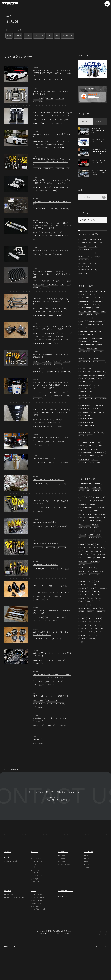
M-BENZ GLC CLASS (86, 374)
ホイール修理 (99, 243)
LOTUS (82, 354)
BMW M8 (100, 327)
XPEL (104, 642)
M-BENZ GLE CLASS (86, 378)
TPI (44, 124)
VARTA (88, 635)
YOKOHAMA (84, 645)
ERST (99, 557)
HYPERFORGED (100, 570)
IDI (81, 574)
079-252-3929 (47, 961)
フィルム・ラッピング (51, 335)
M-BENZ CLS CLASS (86, 364)
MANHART (83, 598)
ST (99, 628)
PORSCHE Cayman (86, 419)
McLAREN (102, 391)
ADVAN (58, 432)
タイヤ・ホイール (54, 142)
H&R (99, 567)
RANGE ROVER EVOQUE (88, 439)
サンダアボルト (100, 656)
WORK (96, 642)
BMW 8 (82, 323)
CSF (82, 546)
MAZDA (83, 391)
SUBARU (93, 446)
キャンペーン (59, 472)
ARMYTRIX (96, 515)
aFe (89, 509)
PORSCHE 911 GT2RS (87, 402)
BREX (90, 533)
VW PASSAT (84, 473)
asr (104, 515)
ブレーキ (58, 366)
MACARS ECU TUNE (98, 587)
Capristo (97, 536)
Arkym (88, 515)
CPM (100, 543)
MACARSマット (85, 594)
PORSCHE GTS (99, 422)
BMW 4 (98, 316)
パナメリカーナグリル (86, 659)
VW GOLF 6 (102, 460)
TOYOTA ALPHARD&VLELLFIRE (89, 453)
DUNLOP (83, 553)
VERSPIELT (97, 635)
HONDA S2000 (96, 340)
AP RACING (101, 512)
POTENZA (83, 618)
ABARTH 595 (84, 292)
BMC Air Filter (102, 526)
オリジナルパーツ (85, 652)
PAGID (96, 608)
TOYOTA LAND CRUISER (87, 456)
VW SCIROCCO (85, 477)
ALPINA (37, 210)
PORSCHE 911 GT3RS (87, 409)
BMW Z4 (100, 330)
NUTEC (48, 192)
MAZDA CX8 (92, 391)
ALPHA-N (83, 512)
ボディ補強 (50, 99)
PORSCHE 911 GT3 (86, 405)
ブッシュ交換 (48, 80)
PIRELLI (93, 611)
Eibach (91, 553)
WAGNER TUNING (86, 642)
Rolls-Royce (84, 446)
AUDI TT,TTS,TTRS (40, 142)
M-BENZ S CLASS (85, 385)
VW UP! (95, 484)
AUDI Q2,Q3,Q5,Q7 (86, 309)
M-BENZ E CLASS (85, 368)
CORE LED (92, 543)
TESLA (82, 450)
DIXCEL (98, 550)
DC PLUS (96, 546)
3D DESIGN (98, 502)
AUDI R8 (97, 309)
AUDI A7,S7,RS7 (39, 536)
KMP (94, 577)
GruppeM (83, 567)
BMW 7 (98, 320)
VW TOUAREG (84, 484)
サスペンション (47, 120)
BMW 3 (45, 210)
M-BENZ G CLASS (99, 368)
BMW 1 (97, 313)
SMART (92, 628)
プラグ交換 (61, 342)
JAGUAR (83, 344)
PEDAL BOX (84, 611)
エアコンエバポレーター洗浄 (88, 271)
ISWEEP (100, 574)
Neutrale (83, 604)
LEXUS (101, 350)
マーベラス (83, 666)
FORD (98, 337)
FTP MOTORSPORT (96, 560)
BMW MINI (37, 80)
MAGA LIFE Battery (98, 594)
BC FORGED (84, 522)
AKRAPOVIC (98, 509)
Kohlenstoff (102, 577)
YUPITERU (94, 645)
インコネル (98, 649)
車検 (47, 149)
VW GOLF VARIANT (53, 710)
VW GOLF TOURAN (86, 467)
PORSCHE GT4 (99, 419)
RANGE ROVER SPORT (87, 443)
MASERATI (97, 388)
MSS (98, 601)
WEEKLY (86, 122)
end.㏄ (99, 553)
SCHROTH (83, 628)
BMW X (92, 330)
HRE (90, 570)
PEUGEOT (83, 398)
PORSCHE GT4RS (86, 422)
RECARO (37, 124)
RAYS (60, 435)
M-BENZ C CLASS (99, 357)
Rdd (61, 377)
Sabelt (97, 625)
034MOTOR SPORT (86, 502)
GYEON (91, 567)
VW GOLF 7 (84, 463)
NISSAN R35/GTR (94, 395)
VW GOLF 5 (38, 170)
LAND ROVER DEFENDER (88, 350)
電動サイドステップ (86, 669)
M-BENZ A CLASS (93, 354)
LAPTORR (37, 240)
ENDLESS (83, 557)
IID (93, 574)
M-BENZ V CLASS (85, 388)
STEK (82, 632)
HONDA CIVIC (84, 340)
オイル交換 (65, 142)
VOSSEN (95, 639)
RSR (90, 625)
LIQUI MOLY (98, 584)
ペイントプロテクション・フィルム (90, 662)
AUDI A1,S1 (38, 472)
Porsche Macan (85, 426)
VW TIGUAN (97, 480)
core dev (83, 543)
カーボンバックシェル (55, 124)
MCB (82, 601)
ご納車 (53, 149)
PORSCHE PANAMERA (99, 426)
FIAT (91, 337)
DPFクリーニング (85, 274)
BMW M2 (37, 120)
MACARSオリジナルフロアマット (90, 591)
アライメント (61, 99)
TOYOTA (91, 450)
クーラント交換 (39, 145)
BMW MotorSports (39, 286)
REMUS (83, 625)
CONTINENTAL (94, 539)
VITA (100, 456)
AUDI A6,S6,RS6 (39, 451)
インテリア (50, 627)
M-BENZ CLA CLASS (86, 361)
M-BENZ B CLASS (85, 357)
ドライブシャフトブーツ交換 (42, 605)
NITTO (91, 604)
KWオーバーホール (40, 338)
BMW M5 (83, 327)
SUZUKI (102, 446)
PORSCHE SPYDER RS (87, 432)
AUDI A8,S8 (97, 306)
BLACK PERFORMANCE (87, 526)
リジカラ (93, 666)
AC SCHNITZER (85, 505)
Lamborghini (99, 344)
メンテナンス (59, 80)
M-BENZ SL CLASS (100, 385)
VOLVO (82, 460)
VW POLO (94, 473)
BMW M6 (92, 327)
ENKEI (92, 557)
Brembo (83, 533)
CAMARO (83, 333)
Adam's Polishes (98, 505)
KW (67, 120)
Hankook (51, 317)
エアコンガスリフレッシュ (61, 188)
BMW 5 (82, 320)
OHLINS (54, 377)
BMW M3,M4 (38, 335)
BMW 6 (90, 320)
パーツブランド (74, 36)
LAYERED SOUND (85, 584)
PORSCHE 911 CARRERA (97, 398)
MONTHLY (100, 122)
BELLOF (94, 522)
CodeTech (83, 539)
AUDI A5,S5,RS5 (39, 310)
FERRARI (83, 337)
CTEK (88, 546)
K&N (82, 577)
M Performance (84, 587)
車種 (63, 36)
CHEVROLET (93, 333)
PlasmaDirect (84, 615)
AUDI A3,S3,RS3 (39, 710)
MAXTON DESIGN (95, 598)
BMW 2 (82, 316)
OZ (90, 608)
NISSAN (83, 395)
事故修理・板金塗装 (86, 243)
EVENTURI (83, 560)
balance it (83, 519)
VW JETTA (98, 470)
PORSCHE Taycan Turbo (87, 436)
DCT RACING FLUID (86, 550)
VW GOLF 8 (94, 463)
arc (81, 515)
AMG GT (83, 296)
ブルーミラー (38, 348)
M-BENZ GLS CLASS (86, 381)
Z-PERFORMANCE (86, 649)
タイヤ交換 (50, 145)
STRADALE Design (93, 632)
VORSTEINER (84, 639)
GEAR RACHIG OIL (62, 237)
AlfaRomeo (94, 292)
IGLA (87, 574)
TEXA (55, 192)
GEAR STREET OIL (40, 317)
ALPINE (92, 512)
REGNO (98, 621)
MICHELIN (62, 149)
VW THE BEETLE (85, 480)
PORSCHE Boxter (85, 412)
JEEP (91, 344)
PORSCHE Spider (85, 429)
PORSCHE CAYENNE (86, 415)
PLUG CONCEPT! (96, 615)
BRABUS (97, 529)
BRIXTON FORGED (86, 536)
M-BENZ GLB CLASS (86, 371)
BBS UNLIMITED (100, 519)
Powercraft (93, 618)
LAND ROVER (84, 347)
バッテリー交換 (39, 735)
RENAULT (100, 443)
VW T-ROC (96, 477)
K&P (64, 286)
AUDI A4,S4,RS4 (39, 99)
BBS (91, 519)
